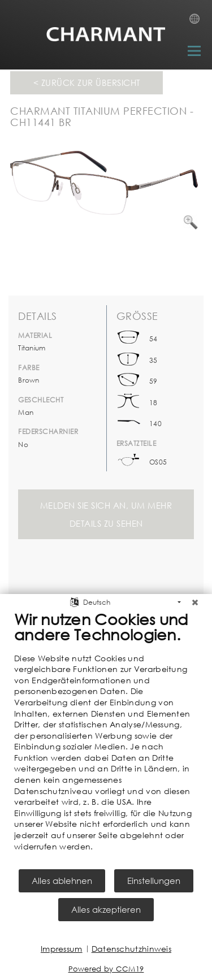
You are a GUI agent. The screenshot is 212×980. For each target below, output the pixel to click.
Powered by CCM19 (106, 969)
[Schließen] (195, 602)
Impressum (62, 949)
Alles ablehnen (62, 881)
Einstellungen (154, 881)
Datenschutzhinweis (131, 949)
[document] (106, 739)
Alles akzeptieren (106, 909)
